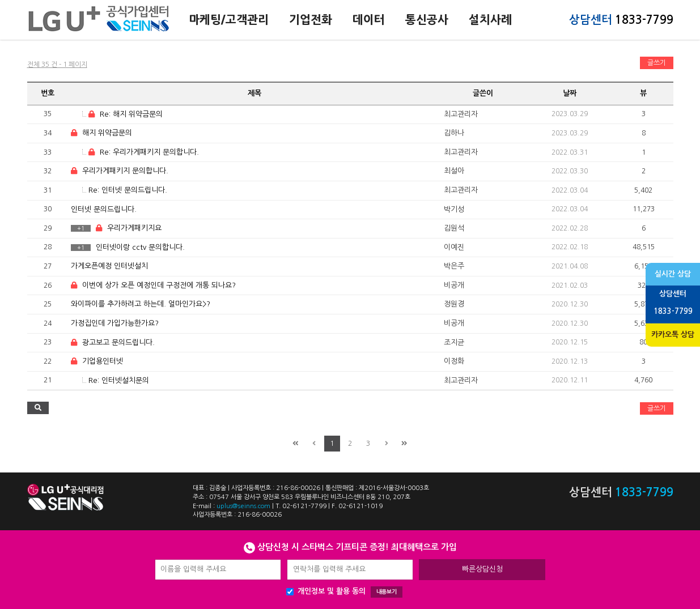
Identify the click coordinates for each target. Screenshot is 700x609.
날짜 (570, 93)
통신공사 (427, 20)
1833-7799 (644, 20)
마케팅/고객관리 (229, 20)
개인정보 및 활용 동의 (344, 592)
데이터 (369, 20)
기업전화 (311, 20)
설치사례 (490, 20)
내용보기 (387, 592)
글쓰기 (657, 63)
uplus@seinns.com (243, 506)
